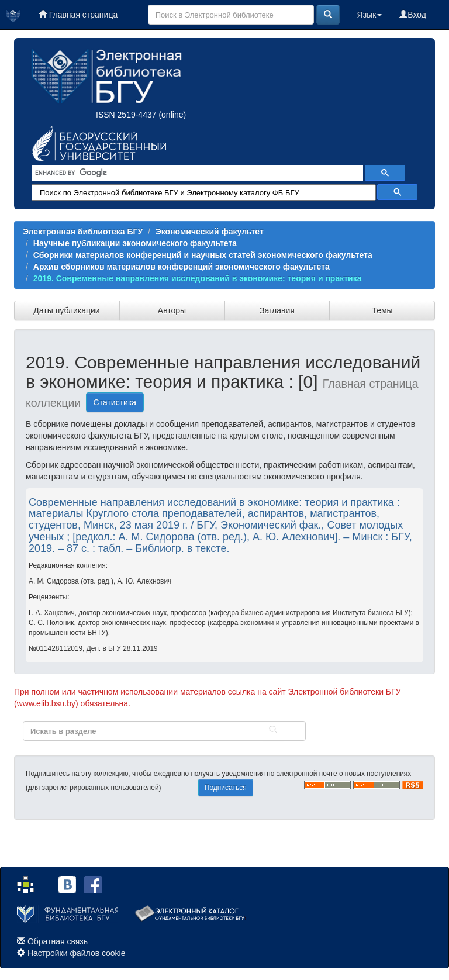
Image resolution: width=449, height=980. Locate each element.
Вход (413, 15)
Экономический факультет (210, 232)
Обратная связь (58, 941)
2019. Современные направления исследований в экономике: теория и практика (198, 278)
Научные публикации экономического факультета (135, 243)
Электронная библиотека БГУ (83, 232)
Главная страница (78, 15)
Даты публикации (66, 310)
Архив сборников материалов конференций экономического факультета (182, 267)
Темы (382, 310)
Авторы (172, 310)
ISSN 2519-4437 (126, 115)
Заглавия (277, 310)
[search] (196, 173)
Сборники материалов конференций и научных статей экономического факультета (203, 255)
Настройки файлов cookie (77, 953)
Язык (370, 15)
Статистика (115, 402)
